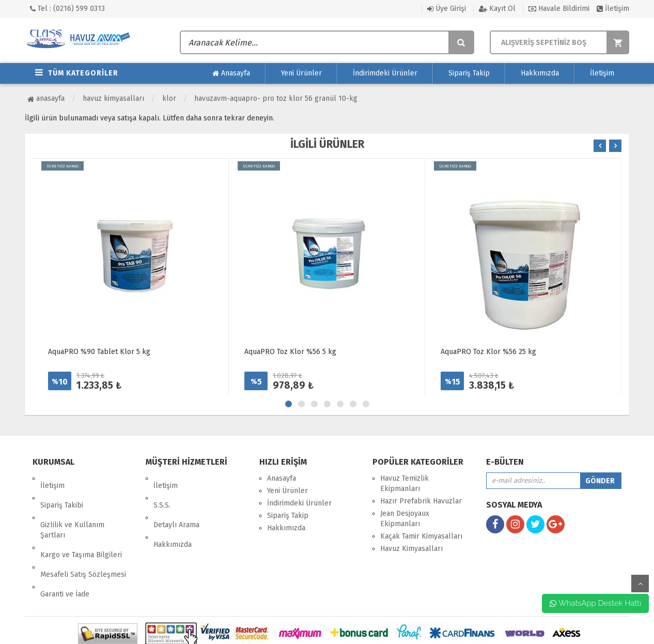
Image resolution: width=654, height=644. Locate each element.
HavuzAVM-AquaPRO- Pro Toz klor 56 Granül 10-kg (276, 98)
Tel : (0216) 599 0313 (67, 9)
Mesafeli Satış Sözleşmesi (83, 538)
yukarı (640, 584)
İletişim (613, 9)
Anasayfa (231, 73)
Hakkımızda (540, 73)
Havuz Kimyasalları (113, 98)
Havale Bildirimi (559, 9)
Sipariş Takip (469, 73)
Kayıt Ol (497, 9)
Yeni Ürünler (301, 73)
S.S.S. (162, 491)
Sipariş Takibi (62, 491)
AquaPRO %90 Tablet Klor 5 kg (99, 352)
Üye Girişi (447, 9)
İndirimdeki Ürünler (385, 73)
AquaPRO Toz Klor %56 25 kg (488, 352)
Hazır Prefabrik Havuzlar (421, 501)
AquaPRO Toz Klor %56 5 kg (290, 352)
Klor (169, 98)
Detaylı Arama (176, 503)
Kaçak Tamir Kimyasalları (421, 536)
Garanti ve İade (65, 551)
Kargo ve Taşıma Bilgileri (81, 526)
